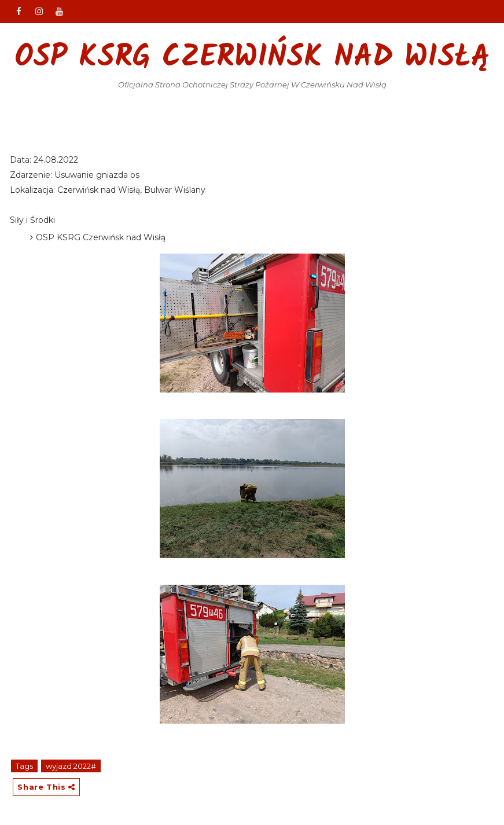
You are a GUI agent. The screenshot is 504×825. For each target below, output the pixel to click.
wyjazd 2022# (71, 766)
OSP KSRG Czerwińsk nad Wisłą (252, 58)
